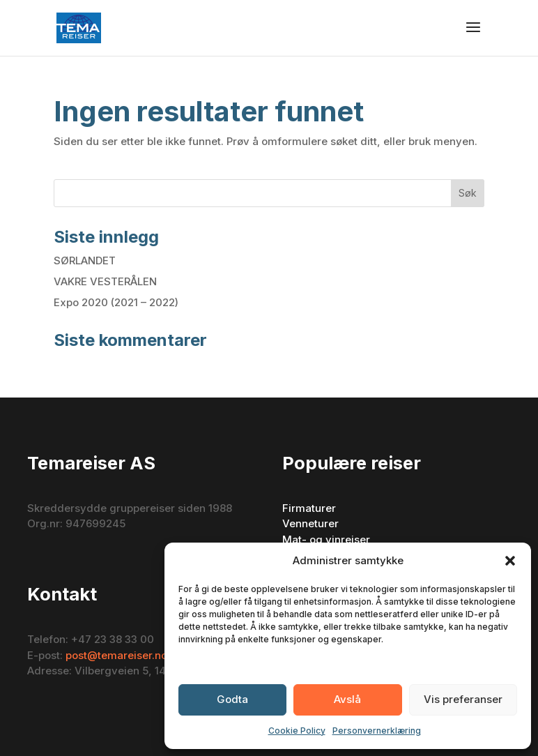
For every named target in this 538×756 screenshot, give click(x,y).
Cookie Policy (297, 731)
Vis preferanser (463, 699)
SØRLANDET (85, 260)
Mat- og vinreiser (326, 539)
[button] (510, 561)
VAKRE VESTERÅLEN (105, 281)
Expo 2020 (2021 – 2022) (116, 302)
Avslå (347, 699)
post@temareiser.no (116, 655)
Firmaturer (309, 508)
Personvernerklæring (377, 731)
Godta (232, 699)
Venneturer (310, 523)
